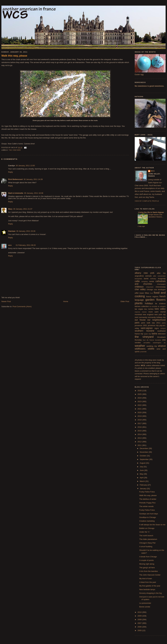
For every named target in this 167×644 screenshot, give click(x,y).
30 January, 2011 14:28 (33, 179)
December (144, 448)
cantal (151, 281)
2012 (140, 442)
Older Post (125, 301)
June (142, 470)
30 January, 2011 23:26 (26, 231)
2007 (140, 623)
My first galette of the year (150, 586)
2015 (140, 431)
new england (148, 314)
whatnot (162, 346)
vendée (138, 343)
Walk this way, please (14, 56)
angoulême (139, 276)
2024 (140, 398)
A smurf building (146, 547)
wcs (10, 245)
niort (136, 317)
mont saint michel (157, 312)
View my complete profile (147, 201)
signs (157, 328)
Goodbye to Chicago (148, 517)
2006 (140, 627)
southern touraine (144, 331)
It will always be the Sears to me (152, 525)
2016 (140, 427)
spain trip (147, 334)
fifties (147, 293)
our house (140, 320)
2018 (140, 420)
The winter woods (146, 506)
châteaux (139, 287)
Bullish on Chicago (147, 528)
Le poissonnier (145, 603)
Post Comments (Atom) (22, 306)
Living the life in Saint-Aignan (151, 212)
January (143, 489)
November (144, 452)
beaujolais (138, 279)
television (162, 334)
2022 (140, 405)
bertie (146, 279)
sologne (163, 328)
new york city (160, 314)
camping (144, 281)
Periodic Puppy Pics (147, 503)
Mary (10, 209)
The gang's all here (147, 568)
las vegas (139, 309)
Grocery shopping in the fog (150, 593)
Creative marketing (147, 521)
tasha (154, 334)
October (143, 456)
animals (148, 276)
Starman (12, 231)
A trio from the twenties (148, 571)
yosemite (143, 352)
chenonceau (161, 287)
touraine (158, 340)
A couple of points (146, 560)
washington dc (159, 343)
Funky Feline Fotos (147, 492)
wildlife (151, 349)
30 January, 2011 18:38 (34, 193)
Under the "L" (145, 532)
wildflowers (140, 349)
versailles (147, 343)
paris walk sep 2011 (151, 323)
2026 (140, 391)
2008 (140, 620)
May (142, 474)
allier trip (161, 273)
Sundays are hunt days (149, 514)
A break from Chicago (148, 557)
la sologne (162, 306)
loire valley (160, 309)
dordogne (162, 290)
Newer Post (6, 301)
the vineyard (15, 150)
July (142, 467)
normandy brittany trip (157, 317)
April (142, 478)
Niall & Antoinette (16, 193)
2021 (140, 409)
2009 (140, 616)
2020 (140, 412)
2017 (140, 423)
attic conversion (159, 276)
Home (66, 301)
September (144, 459)
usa (164, 340)
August (143, 463)
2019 (140, 416)
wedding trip (152, 346)
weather (140, 346)
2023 (140, 402)
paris (137, 323)
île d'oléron (160, 304)
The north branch (146, 536)
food (152, 293)
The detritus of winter (148, 499)
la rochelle (153, 306)
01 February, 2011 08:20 (26, 245)
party (164, 323)
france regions (152, 297)
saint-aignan (147, 328)
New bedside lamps (147, 589)
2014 (140, 434)
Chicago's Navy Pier (147, 543)
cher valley (140, 289)
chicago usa (152, 290)
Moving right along (147, 564)
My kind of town (146, 579)
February (144, 485)
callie (137, 281)
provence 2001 (141, 325)
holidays (149, 303)
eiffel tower (139, 293)
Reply (10, 172)
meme (144, 312)
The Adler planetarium (148, 539)
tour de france (148, 340)
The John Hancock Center (150, 575)
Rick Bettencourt (15, 179)
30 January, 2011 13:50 (25, 166)
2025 (140, 394)
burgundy (162, 279)
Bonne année (145, 607)
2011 (140, 445)
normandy (143, 317)
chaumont (150, 287)
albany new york (145, 273)
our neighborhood (156, 320)
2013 (140, 438)
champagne (161, 284)
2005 (140, 630)
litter (146, 309)
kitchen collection (142, 306)
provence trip (153, 325)
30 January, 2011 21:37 (23, 209)
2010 (140, 612)
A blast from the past (148, 582)
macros (137, 312)
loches (151, 309)
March (143, 481)
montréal (138, 314)
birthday (153, 279)
